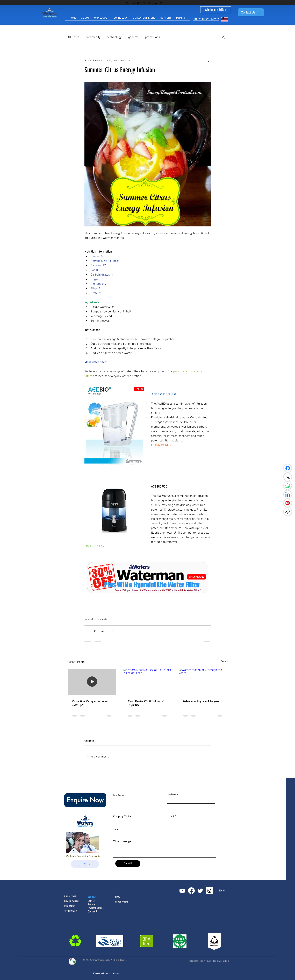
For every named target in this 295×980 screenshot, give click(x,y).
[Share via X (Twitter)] (94, 631)
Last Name (172, 795)
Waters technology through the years (201, 701)
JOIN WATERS (193, 961)
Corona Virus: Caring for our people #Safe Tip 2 (90, 703)
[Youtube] (182, 891)
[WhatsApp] (288, 486)
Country (118, 829)
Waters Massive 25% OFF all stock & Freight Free (146, 703)
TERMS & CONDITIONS (221, 961)
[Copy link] (288, 512)
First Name (119, 795)
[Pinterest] (288, 503)
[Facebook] (288, 468)
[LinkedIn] (288, 494)
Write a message (122, 841)
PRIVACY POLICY (205, 961)
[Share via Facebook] (86, 631)
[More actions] (209, 61)
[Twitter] (200, 891)
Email (172, 816)
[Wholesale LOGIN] (216, 10)
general (133, 37)
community (93, 37)
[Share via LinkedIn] (103, 631)
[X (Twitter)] (288, 477)
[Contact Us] (251, 12)
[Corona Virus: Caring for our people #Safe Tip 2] (92, 682)
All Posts (73, 37)
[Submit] (128, 864)
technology (114, 37)
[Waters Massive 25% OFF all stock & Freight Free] (147, 682)
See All (224, 661)
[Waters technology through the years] (203, 682)
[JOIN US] (85, 864)
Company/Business (123, 816)
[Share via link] (111, 631)
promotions (153, 37)
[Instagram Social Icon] (209, 891)
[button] (166, 19)
